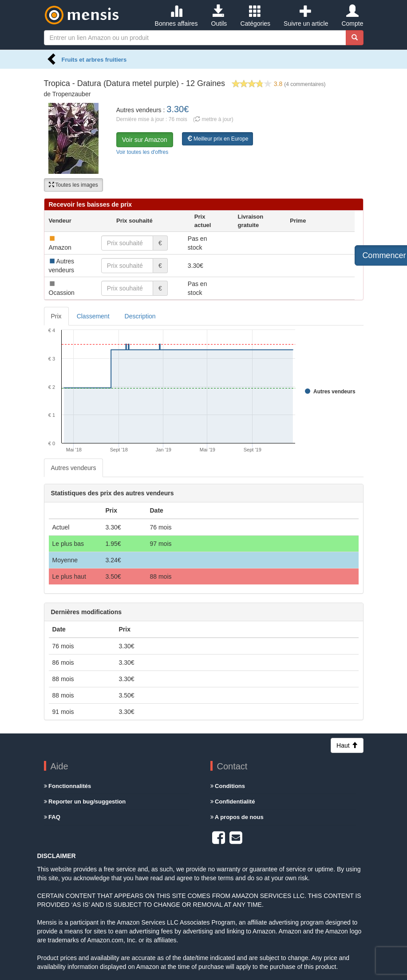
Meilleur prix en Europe (218, 139)
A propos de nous (237, 817)
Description (140, 316)
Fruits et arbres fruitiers (94, 60)
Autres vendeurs (74, 468)
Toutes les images (73, 185)
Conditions (228, 786)
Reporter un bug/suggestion (85, 802)
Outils (219, 16)
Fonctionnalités (68, 786)
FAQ (52, 817)
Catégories (255, 16)
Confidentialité (233, 802)
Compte (352, 16)
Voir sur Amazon (145, 140)
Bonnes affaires (176, 16)
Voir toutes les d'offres (142, 152)
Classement (93, 316)
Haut (347, 745)
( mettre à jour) (213, 119)
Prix (56, 316)
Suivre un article (306, 16)
